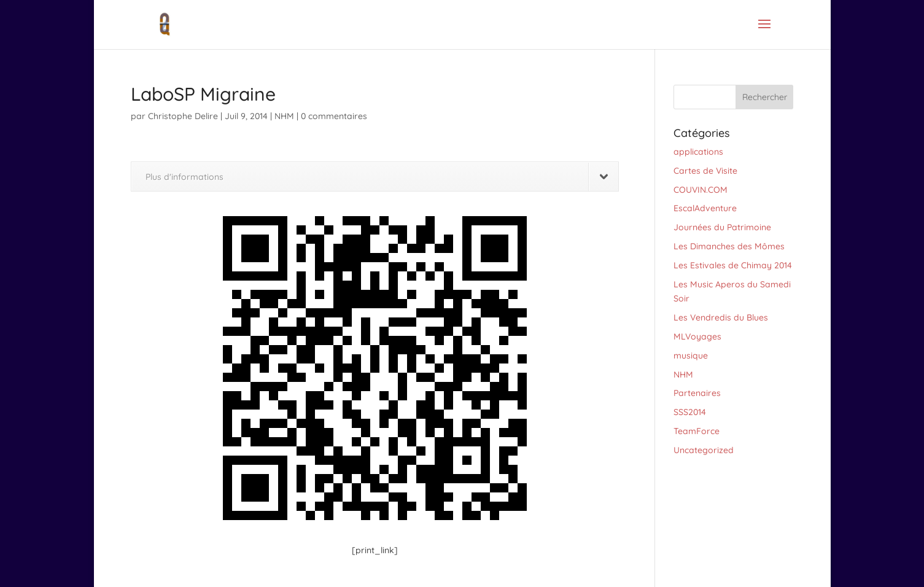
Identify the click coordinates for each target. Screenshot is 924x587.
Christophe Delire (183, 116)
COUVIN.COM (701, 190)
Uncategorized (704, 450)
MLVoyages (697, 336)
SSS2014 (690, 412)
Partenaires (697, 393)
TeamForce (697, 431)
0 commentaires (334, 116)
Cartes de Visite (705, 171)
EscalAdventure (705, 208)
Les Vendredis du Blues (721, 317)
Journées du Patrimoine (722, 227)
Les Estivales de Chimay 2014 (733, 265)
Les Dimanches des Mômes (729, 246)
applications (698, 152)
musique (691, 356)
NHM (284, 116)
